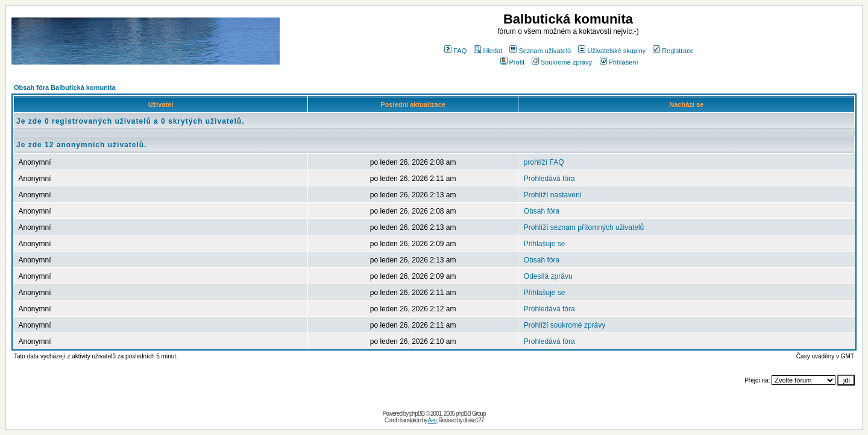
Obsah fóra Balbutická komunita (65, 87)
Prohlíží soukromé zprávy (565, 325)
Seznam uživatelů (540, 51)
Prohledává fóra (549, 179)
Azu (432, 420)
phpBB (417, 414)
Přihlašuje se (545, 244)
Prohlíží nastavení (553, 195)
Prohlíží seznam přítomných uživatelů (584, 227)
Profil (512, 62)
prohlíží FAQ (544, 162)
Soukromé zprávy (562, 62)
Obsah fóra (542, 211)
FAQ (455, 51)
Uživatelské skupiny (612, 51)
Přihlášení (619, 62)
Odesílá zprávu (548, 276)
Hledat (488, 51)
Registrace (673, 51)
